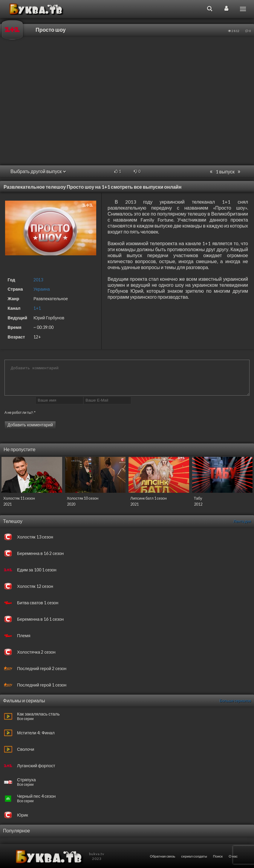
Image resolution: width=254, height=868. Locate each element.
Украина (42, 289)
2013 (38, 280)
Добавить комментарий (30, 425)
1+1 (37, 308)
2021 (7, 504)
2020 (71, 504)
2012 (198, 504)
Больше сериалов (235, 701)
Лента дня (242, 521)
